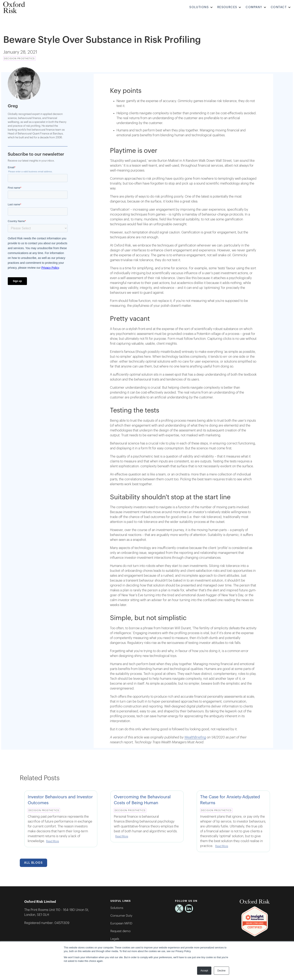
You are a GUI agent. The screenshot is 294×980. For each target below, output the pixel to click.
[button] (202, 7)
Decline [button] (221, 971)
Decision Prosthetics (19, 59)
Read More (53, 841)
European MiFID (121, 923)
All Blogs (33, 863)
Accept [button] (204, 971)
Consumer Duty (121, 916)
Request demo (120, 931)
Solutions (117, 908)
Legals (115, 939)
